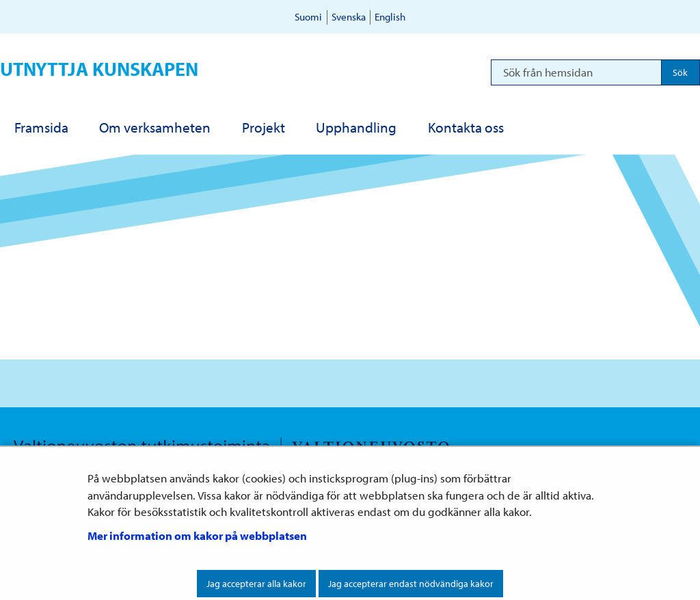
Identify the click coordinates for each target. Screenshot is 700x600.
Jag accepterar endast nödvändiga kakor (411, 584)
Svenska (349, 17)
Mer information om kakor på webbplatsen (197, 535)
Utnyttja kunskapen (99, 69)
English (390, 17)
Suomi (308, 17)
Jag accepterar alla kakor (256, 584)
